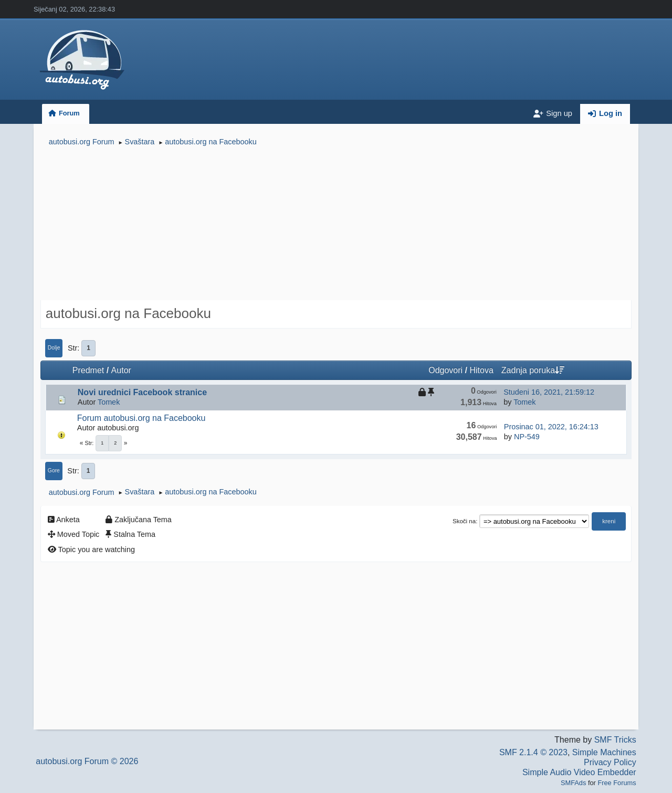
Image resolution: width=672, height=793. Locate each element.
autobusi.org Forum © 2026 (87, 761)
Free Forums (617, 783)
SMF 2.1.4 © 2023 (533, 752)
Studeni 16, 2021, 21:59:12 (549, 392)
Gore (54, 470)
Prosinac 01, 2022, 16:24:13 (551, 427)
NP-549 (527, 437)
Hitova (481, 370)
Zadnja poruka (533, 370)
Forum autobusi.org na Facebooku (141, 418)
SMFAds (573, 783)
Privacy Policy (610, 762)
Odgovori (445, 370)
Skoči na (464, 521)
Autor (121, 370)
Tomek (109, 402)
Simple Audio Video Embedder (579, 772)
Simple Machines (604, 752)
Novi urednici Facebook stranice (142, 392)
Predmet (88, 370)
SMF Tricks (615, 740)
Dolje (54, 348)
